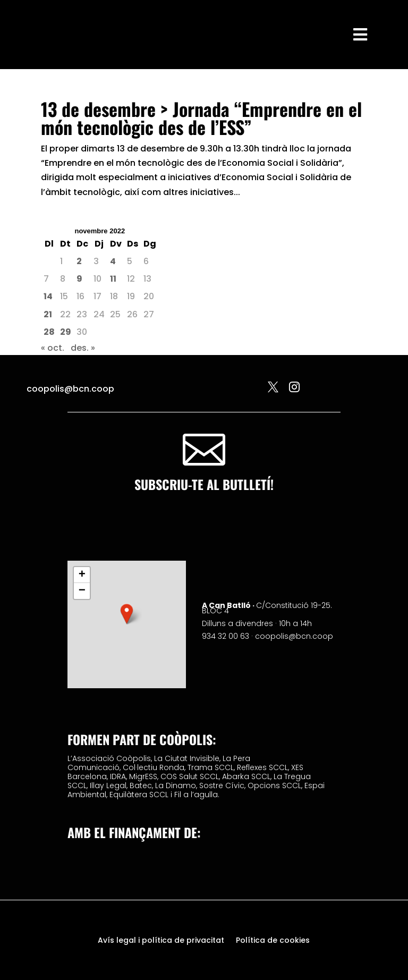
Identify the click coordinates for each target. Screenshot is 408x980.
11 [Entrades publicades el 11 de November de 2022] (113, 279)
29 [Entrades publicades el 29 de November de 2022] (66, 332)
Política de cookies (273, 941)
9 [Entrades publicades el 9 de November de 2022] (79, 279)
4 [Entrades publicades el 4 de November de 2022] (113, 261)
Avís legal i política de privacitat (161, 941)
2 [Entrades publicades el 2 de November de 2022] (79, 261)
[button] (127, 614)
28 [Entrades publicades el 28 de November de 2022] (49, 332)
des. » (83, 348)
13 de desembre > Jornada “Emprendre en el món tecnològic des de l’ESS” (201, 118)
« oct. (53, 348)
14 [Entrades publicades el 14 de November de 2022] (48, 296)
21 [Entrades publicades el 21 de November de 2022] (48, 314)
